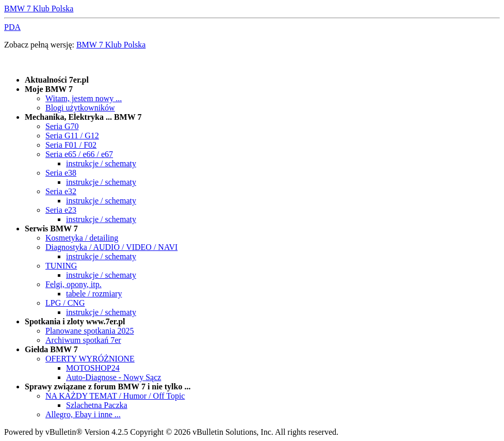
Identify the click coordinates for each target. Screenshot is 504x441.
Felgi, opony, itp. (74, 284)
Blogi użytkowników (80, 108)
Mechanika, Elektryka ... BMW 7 (83, 117)
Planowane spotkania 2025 (90, 331)
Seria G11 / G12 (72, 136)
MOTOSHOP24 (93, 368)
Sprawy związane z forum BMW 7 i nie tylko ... (108, 387)
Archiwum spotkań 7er (83, 340)
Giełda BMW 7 (51, 349)
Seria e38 (61, 173)
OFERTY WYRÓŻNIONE (90, 359)
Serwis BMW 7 (51, 229)
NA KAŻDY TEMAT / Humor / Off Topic (115, 396)
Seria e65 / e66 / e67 (79, 154)
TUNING (61, 266)
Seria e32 (61, 191)
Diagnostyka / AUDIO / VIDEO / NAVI (111, 247)
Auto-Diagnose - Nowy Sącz (113, 377)
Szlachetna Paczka (97, 405)
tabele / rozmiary (94, 294)
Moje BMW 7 (49, 89)
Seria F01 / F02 (71, 145)
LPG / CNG (65, 303)
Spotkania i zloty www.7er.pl (75, 321)
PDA (12, 27)
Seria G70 (62, 126)
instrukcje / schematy (101, 163)
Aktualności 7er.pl (57, 80)
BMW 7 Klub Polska (39, 9)
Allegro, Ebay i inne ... (83, 414)
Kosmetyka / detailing (82, 238)
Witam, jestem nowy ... (84, 98)
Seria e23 (61, 210)
